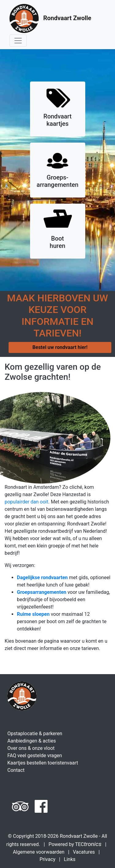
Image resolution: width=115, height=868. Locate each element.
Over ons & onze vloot (31, 748)
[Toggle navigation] (18, 41)
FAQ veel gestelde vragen (35, 755)
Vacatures (84, 852)
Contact (16, 770)
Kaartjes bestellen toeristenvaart (43, 763)
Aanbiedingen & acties (32, 741)
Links (70, 859)
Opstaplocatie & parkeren (35, 734)
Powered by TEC (75, 844)
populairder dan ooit (26, 502)
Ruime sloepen (33, 614)
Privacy (48, 859)
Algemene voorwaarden (39, 852)
